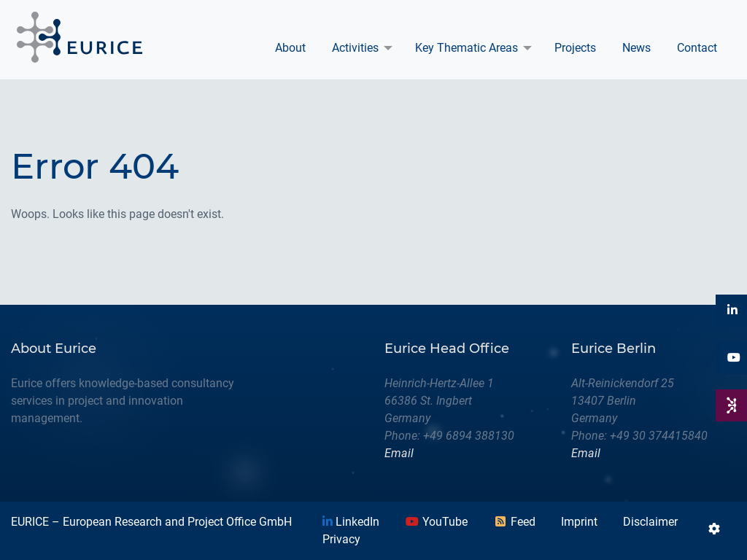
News (636, 48)
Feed (514, 522)
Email (399, 453)
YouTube (436, 522)
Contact (697, 48)
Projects (575, 48)
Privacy (341, 539)
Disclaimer (650, 522)
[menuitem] (290, 48)
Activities (355, 48)
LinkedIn (351, 522)
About (290, 48)
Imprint (579, 522)
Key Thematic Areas (467, 48)
